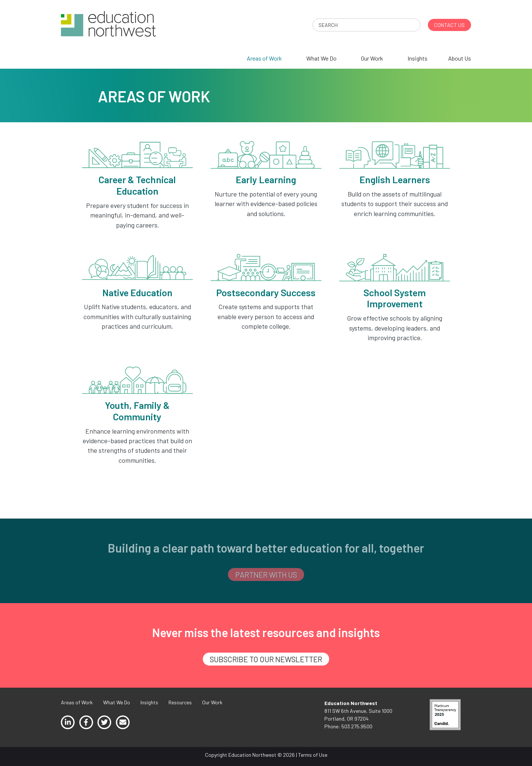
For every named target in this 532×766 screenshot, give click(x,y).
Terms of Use (313, 755)
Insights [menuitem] (417, 58)
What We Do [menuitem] (321, 58)
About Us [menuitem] (460, 58)
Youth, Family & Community (137, 411)
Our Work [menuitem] (372, 58)
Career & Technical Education (137, 185)
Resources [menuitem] (180, 702)
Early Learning (266, 179)
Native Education (137, 292)
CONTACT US (449, 25)
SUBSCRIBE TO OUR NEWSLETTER (266, 659)
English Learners (395, 179)
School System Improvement (395, 298)
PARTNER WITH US (266, 574)
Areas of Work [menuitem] (264, 58)
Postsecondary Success (266, 292)
